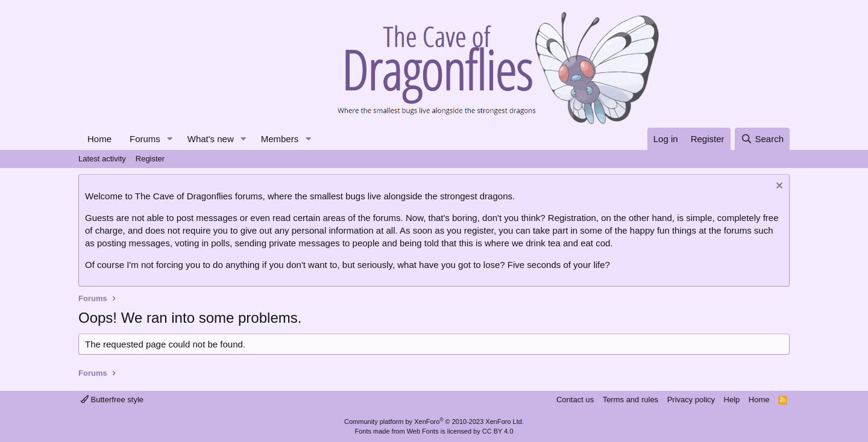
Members (280, 139)
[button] (170, 139)
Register (150, 159)
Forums (145, 139)
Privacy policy (691, 400)
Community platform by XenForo (434, 422)
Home (99, 139)
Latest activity (102, 159)
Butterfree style (112, 400)
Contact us (575, 400)
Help (732, 400)
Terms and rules (631, 400)
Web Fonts (423, 431)
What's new (211, 139)
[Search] (762, 139)
